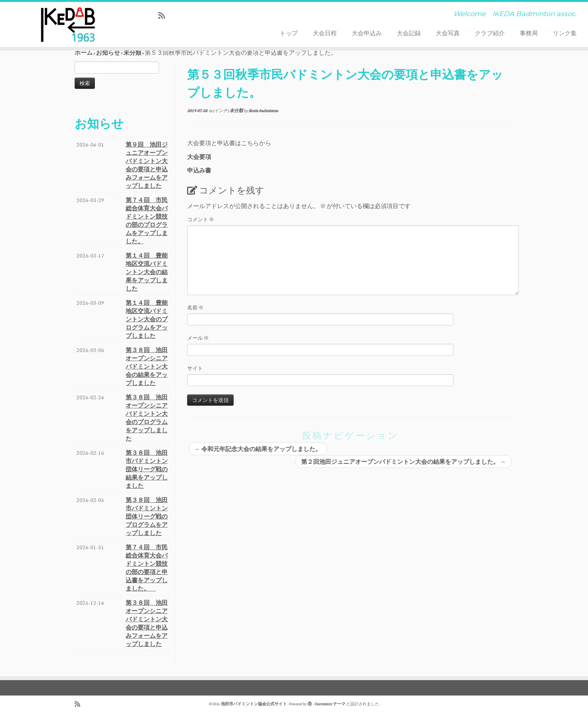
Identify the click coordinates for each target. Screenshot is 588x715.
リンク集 (565, 33)
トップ (289, 33)
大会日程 (325, 33)
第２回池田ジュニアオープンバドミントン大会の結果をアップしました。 (403, 462)
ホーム (84, 52)
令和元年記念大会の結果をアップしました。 (258, 449)
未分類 (132, 52)
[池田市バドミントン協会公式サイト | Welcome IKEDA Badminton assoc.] (68, 24)
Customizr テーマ (330, 704)
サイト (195, 368)
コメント (201, 219)
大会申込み (367, 33)
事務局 (529, 33)
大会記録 (409, 33)
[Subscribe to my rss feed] (164, 15)
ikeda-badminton (263, 110)
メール (198, 338)
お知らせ (108, 52)
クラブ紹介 (490, 33)
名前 (195, 307)
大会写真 (448, 33)
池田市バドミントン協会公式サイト (254, 704)
